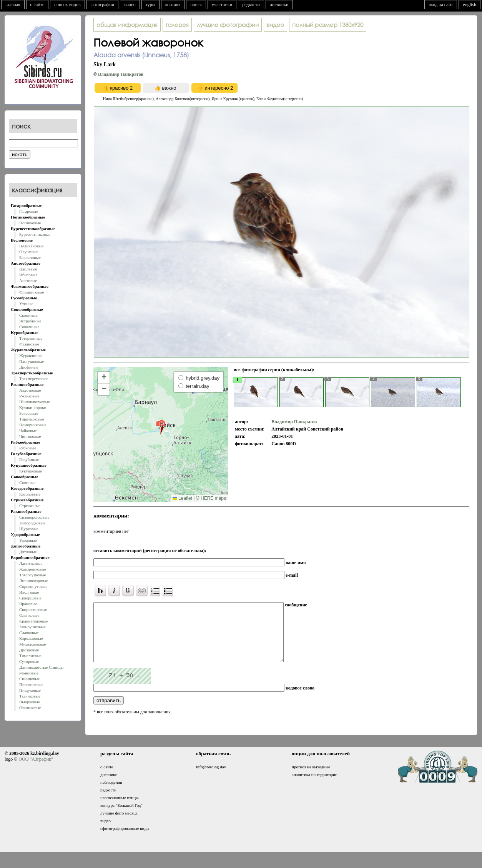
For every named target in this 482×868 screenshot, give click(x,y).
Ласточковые (31, 563)
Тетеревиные (31, 338)
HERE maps (213, 498)
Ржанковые (29, 396)
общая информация (127, 25)
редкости (251, 5)
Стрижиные (30, 506)
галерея (177, 25)
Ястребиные (30, 321)
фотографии (103, 5)
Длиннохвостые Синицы (41, 667)
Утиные (26, 304)
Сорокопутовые (33, 586)
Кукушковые (31, 471)
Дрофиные (29, 367)
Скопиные (28, 315)
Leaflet (182, 498)
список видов (67, 5)
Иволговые (29, 592)
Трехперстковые (34, 379)
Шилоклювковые (35, 402)
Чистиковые (30, 436)
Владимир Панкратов (121, 74)
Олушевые (29, 252)
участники (222, 5)
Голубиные (29, 459)
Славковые (29, 633)
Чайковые (28, 431)
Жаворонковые (33, 569)
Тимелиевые (30, 656)
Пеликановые (31, 246)
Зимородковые (32, 523)
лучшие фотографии (228, 25)
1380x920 (328, 25)
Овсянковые (30, 708)
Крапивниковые (33, 621)
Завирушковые (32, 627)
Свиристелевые (33, 609)
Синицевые (29, 679)
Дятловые (28, 552)
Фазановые (29, 344)
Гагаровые (29, 211)
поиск (196, 5)
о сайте (37, 5)
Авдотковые (30, 390)
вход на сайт (441, 5)
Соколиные (29, 327)
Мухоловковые (32, 644)
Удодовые (28, 540)
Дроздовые (29, 650)
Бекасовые (29, 413)
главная (13, 5)
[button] (160, 427)
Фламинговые (32, 292)
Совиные (27, 482)
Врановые (28, 604)
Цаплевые (28, 269)
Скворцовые (30, 598)
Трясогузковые (32, 575)
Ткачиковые (30, 696)
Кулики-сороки (33, 407)
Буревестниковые (35, 234)
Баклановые (30, 257)
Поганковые (30, 223)
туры (150, 5)
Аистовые (28, 280)
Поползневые (31, 684)
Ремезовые (29, 673)
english (470, 5)
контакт (173, 5)
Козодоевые (30, 494)
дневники (279, 5)
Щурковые (29, 529)
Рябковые (28, 448)
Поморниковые (33, 425)
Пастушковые (32, 361)
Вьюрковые (30, 702)
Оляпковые (29, 615)
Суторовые (29, 661)
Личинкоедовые (33, 581)
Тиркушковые (32, 419)
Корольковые (31, 638)
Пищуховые (30, 690)
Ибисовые (28, 275)
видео (130, 5)
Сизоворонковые (34, 517)
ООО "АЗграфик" (36, 771)
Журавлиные (31, 356)
